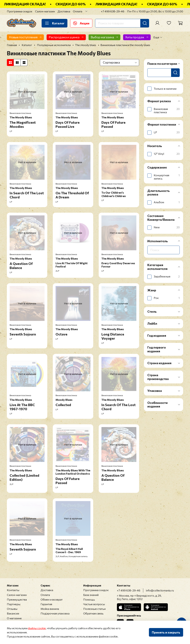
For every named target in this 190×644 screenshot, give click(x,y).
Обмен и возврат (52, 599)
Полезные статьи (94, 609)
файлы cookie (37, 628)
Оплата (78, 11)
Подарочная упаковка (55, 613)
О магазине (14, 618)
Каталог (55, 23)
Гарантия (46, 604)
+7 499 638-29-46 (113, 11)
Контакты (13, 590)
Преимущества (17, 599)
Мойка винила (50, 609)
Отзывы (12, 609)
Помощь (89, 599)
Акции (81, 23)
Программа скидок (20, 11)
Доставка (64, 11)
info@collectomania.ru (160, 590)
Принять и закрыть (166, 632)
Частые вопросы (94, 604)
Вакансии (13, 613)
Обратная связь (93, 613)
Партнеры (14, 604)
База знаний (91, 595)
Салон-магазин (45, 11)
